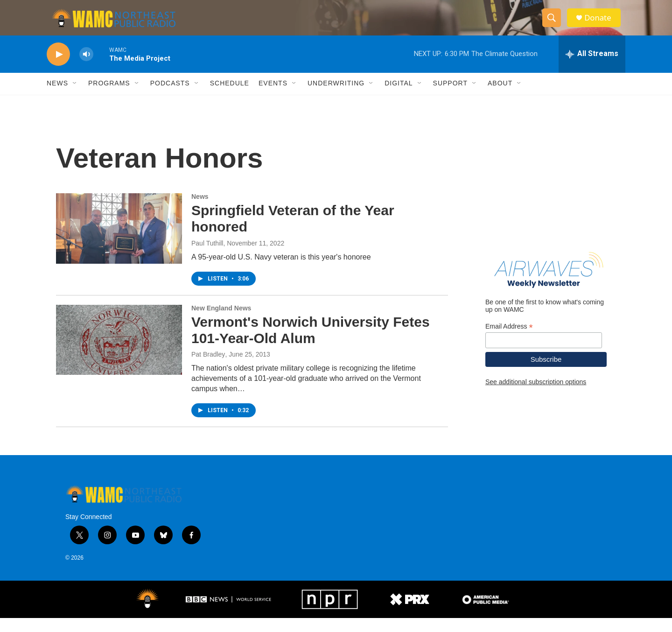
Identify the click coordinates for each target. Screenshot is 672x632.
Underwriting (336, 97)
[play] (58, 68)
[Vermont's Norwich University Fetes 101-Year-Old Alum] (119, 353)
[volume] (86, 68)
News (57, 97)
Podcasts (170, 97)
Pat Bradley (208, 368)
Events (273, 97)
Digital (399, 97)
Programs (109, 97)
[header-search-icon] (554, 25)
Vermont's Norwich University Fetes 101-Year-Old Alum (311, 344)
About (500, 97)
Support (450, 97)
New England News (221, 322)
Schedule (230, 97)
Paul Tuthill (207, 257)
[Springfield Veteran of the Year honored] (119, 242)
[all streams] (592, 68)
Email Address (509, 340)
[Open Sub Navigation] (75, 97)
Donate (602, 25)
